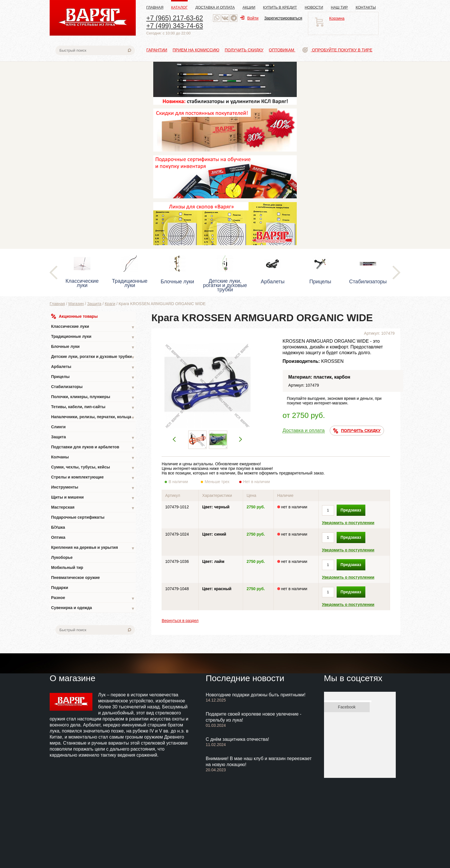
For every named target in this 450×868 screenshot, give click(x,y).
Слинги (58, 427)
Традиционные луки (93, 337)
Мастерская (93, 508)
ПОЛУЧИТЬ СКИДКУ (357, 431)
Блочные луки (93, 347)
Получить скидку (244, 50)
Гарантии (157, 50)
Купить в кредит (280, 7)
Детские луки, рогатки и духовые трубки (93, 357)
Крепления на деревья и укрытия (93, 548)
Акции (249, 7)
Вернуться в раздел (180, 621)
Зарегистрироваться (283, 18)
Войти (249, 18)
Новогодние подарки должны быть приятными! (256, 695)
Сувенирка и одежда (93, 608)
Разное (93, 598)
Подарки (60, 588)
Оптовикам (282, 50)
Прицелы (93, 377)
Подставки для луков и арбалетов (93, 448)
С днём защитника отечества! (237, 739)
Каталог (179, 7)
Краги (110, 304)
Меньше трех (218, 482)
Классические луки (93, 327)
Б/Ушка (58, 527)
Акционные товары (74, 316)
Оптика (58, 537)
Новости (314, 7)
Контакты (366, 7)
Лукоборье (62, 557)
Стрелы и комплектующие (93, 478)
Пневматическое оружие (75, 578)
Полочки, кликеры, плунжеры (93, 397)
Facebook (347, 707)
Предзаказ (351, 510)
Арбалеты (93, 367)
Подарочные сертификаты (78, 517)
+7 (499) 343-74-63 (175, 26)
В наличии (182, 482)
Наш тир (340, 7)
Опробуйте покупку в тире (337, 50)
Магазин (76, 304)
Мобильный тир (67, 567)
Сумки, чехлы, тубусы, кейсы (93, 468)
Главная (155, 7)
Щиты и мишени (93, 498)
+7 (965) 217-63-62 (175, 18)
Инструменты (93, 488)
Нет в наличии (257, 482)
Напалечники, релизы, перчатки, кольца (93, 417)
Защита (94, 304)
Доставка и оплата (215, 7)
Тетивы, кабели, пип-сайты (93, 407)
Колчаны (93, 458)
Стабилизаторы (93, 387)
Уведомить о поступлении (348, 523)
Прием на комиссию (196, 50)
